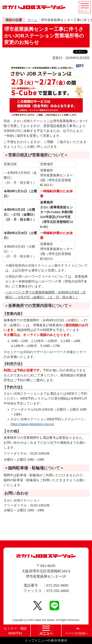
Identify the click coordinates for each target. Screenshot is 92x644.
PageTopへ (77, 531)
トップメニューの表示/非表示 (46, 640)
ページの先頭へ (77, 633)
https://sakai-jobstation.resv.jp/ (32, 424)
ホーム (33, 20)
